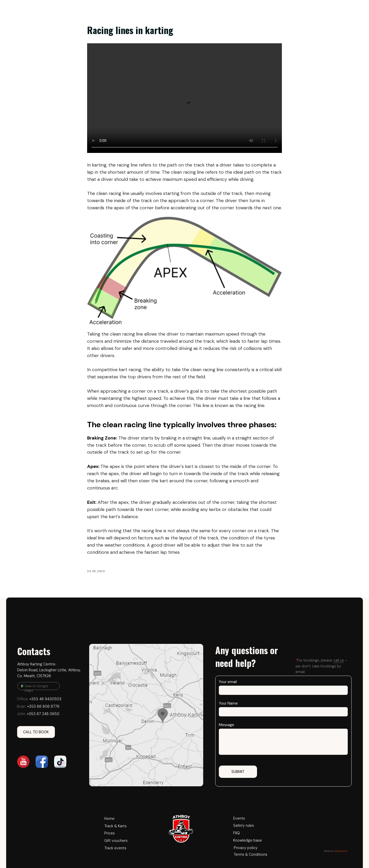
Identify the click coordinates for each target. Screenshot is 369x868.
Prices (110, 833)
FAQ (237, 833)
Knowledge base (248, 840)
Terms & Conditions (250, 854)
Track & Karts (115, 826)
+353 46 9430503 (39, 699)
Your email (228, 682)
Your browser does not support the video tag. (184, 98)
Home (109, 819)
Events (239, 818)
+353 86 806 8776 (38, 706)
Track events (115, 848)
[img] (146, 715)
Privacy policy (246, 848)
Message (227, 725)
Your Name (228, 703)
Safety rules (244, 825)
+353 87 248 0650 (38, 714)
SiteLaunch (341, 851)
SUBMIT (238, 772)
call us (339, 660)
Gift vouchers (116, 841)
